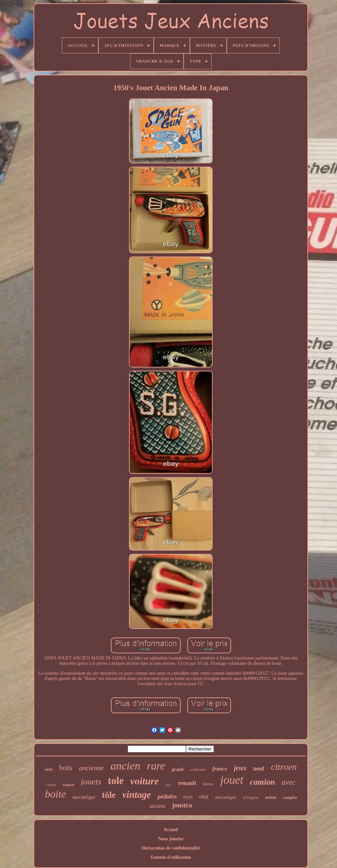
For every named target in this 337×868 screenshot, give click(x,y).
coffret (51, 785)
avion (271, 797)
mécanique (226, 797)
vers (49, 769)
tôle (109, 795)
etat (204, 796)
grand (178, 769)
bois (66, 768)
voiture (145, 781)
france (220, 769)
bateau (208, 784)
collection (198, 770)
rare (156, 766)
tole (116, 781)
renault (187, 783)
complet (290, 797)
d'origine (251, 797)
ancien (126, 766)
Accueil (171, 830)
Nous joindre (171, 839)
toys (188, 797)
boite (55, 794)
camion (262, 782)
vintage (137, 795)
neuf (259, 769)
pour (168, 785)
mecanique (84, 797)
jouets (91, 782)
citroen (284, 767)
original (68, 785)
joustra (182, 805)
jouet (232, 780)
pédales (167, 796)
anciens (157, 806)
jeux (240, 768)
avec (289, 782)
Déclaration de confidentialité (171, 848)
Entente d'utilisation (171, 857)
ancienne (91, 768)
